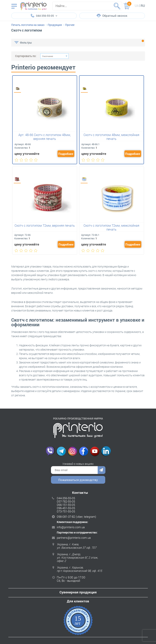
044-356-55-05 (66, 498)
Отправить (102, 470)
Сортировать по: (26, 56)
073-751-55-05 (66, 511)
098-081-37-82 (66, 517)
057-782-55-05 (66, 501)
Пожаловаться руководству (78, 480)
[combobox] (54, 56)
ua (137, 6)
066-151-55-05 (66, 505)
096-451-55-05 (66, 508)
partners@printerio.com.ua (74, 538)
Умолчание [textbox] (48, 56)
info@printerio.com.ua (71, 527)
